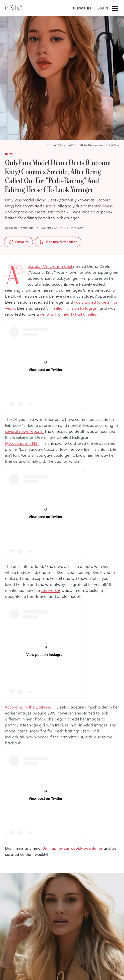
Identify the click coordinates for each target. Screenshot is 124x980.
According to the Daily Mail (30, 707)
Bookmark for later (58, 242)
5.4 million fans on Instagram (72, 308)
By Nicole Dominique (19, 228)
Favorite (18, 242)
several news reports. (24, 431)
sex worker (51, 590)
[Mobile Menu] (115, 8)
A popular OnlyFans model (50, 266)
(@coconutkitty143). (22, 443)
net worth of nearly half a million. (69, 314)
